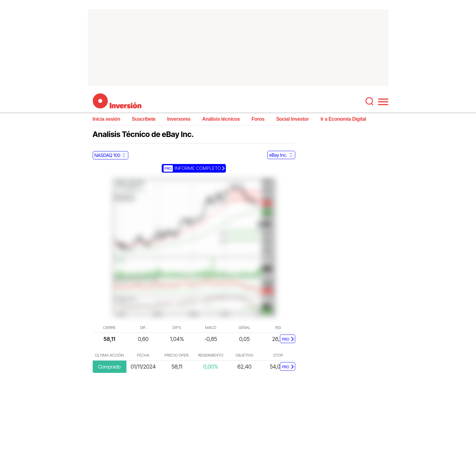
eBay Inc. (278, 155)
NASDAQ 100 (107, 155)
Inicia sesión (106, 119)
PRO (286, 339)
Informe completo (192, 168)
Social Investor (293, 119)
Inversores (179, 119)
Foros (258, 119)
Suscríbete (143, 119)
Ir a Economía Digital (343, 119)
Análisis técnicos (221, 119)
